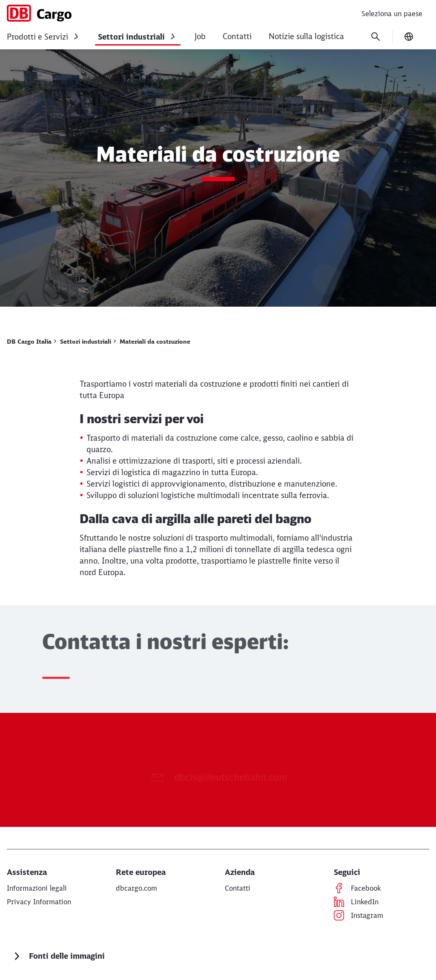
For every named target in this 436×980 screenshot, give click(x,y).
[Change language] (409, 37)
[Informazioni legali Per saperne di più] (37, 888)
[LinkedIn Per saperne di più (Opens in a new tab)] (365, 902)
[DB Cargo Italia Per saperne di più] (32, 342)
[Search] (376, 37)
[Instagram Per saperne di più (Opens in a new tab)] (367, 915)
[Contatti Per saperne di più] (238, 888)
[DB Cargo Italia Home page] (39, 13)
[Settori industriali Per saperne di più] (88, 342)
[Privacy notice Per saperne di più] (39, 902)
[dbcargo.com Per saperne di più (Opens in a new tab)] (136, 888)
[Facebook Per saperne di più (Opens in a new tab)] (366, 888)
